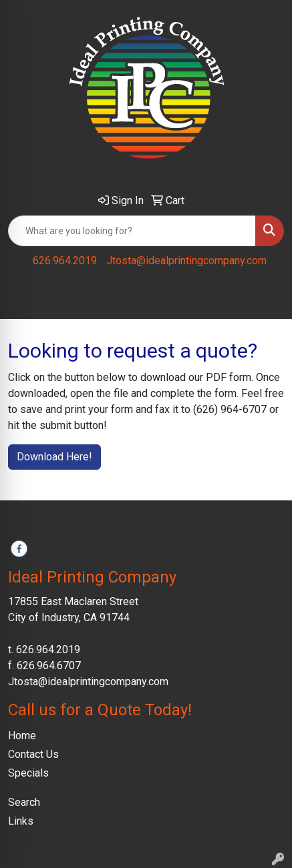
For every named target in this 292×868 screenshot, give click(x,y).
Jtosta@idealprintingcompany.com (186, 261)
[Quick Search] (132, 231)
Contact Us (33, 754)
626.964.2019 (65, 261)
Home (22, 736)
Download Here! (54, 457)
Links (21, 821)
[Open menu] (265, 300)
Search (24, 802)
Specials (28, 773)
